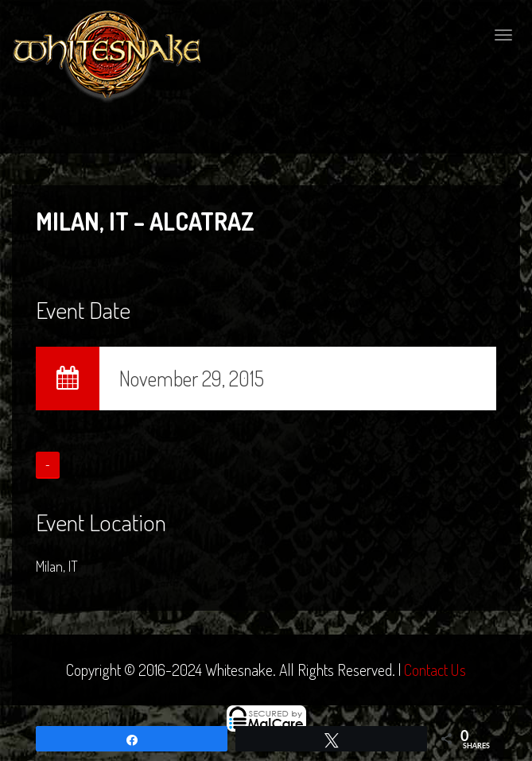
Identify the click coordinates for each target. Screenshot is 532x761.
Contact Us (435, 670)
